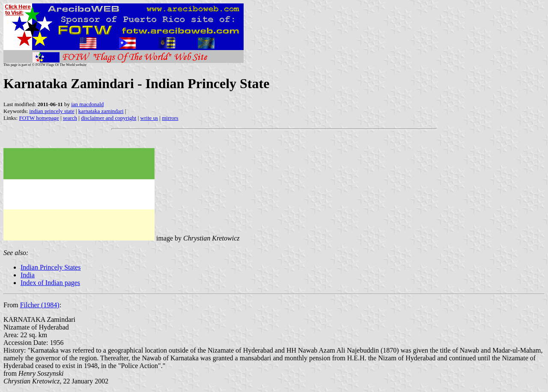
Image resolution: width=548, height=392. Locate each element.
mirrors (170, 118)
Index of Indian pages (50, 283)
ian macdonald (87, 104)
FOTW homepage (39, 118)
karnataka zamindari (101, 111)
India (28, 275)
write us (149, 118)
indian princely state (52, 111)
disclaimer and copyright (109, 118)
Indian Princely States (51, 267)
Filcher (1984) (40, 305)
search (70, 118)
